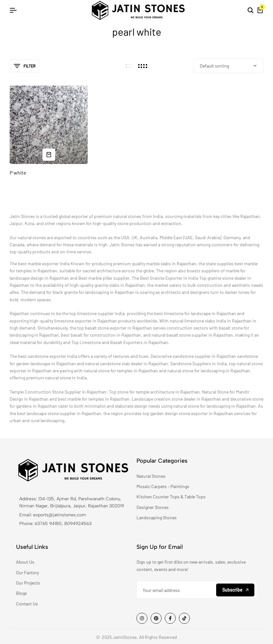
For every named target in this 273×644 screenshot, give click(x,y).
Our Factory (27, 572)
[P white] (49, 125)
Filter (25, 66)
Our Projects (28, 583)
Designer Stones (153, 507)
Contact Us (27, 604)
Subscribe (235, 590)
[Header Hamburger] (13, 10)
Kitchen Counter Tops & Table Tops (171, 497)
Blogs (22, 593)
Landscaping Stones (157, 517)
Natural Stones (151, 476)
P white (18, 172)
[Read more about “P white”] (49, 154)
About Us (25, 562)
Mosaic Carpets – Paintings (163, 486)
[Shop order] (229, 66)
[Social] (142, 618)
